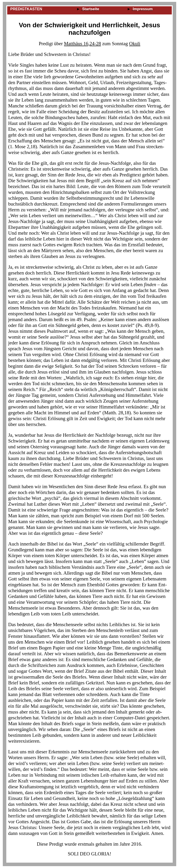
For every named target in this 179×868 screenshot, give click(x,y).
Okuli (135, 44)
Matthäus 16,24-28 (83, 44)
